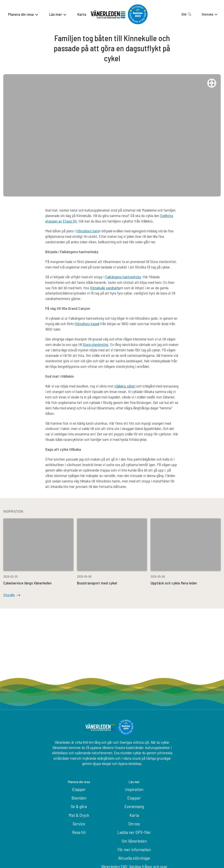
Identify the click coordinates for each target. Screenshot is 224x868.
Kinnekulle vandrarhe (105, 288)
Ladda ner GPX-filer (134, 832)
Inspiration (134, 789)
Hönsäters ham (88, 231)
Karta (134, 815)
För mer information (134, 849)
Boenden (79, 798)
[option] (112, 135)
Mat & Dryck (79, 815)
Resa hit (79, 832)
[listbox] (112, 135)
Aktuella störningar (134, 858)
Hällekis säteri (125, 386)
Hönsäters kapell (87, 324)
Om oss (134, 824)
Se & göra (79, 806)
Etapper (79, 789)
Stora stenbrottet (96, 344)
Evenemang (134, 806)
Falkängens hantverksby (123, 277)
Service (79, 824)
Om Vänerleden (134, 841)
